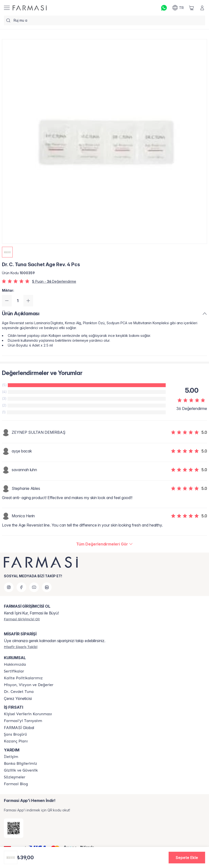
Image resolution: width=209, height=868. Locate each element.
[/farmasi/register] (22, 619)
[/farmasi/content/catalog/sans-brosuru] (15, 734)
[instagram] (9, 587)
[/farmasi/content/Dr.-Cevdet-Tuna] (19, 692)
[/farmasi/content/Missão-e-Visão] (29, 685)
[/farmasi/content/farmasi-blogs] (16, 784)
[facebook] (21, 587)
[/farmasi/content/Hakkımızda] (15, 664)
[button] (187, 858)
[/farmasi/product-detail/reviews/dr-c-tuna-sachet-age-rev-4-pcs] (104, 544)
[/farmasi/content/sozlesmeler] (15, 777)
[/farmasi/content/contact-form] (11, 757)
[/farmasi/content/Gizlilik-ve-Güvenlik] (21, 770)
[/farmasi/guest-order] (21, 647)
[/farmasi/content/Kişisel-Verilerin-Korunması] (28, 714)
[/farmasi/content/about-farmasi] (23, 721)
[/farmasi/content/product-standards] (14, 671)
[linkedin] (47, 587)
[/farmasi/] (30, 8)
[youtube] (34, 587)
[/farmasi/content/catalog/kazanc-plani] (16, 741)
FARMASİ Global (19, 728)
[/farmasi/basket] (191, 8)
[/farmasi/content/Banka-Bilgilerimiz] (20, 764)
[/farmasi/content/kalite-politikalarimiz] (23, 678)
